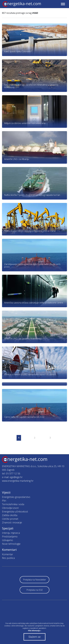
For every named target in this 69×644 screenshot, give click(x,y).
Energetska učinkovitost (15, 512)
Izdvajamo (7, 540)
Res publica (8, 558)
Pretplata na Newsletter (34, 580)
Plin (4, 501)
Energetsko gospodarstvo (16, 497)
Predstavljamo (10, 536)
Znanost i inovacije (12, 522)
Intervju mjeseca (11, 533)
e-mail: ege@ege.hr (12, 477)
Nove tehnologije (11, 544)
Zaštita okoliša (10, 515)
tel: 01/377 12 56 (11, 473)
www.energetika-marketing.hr (18, 481)
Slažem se (34, 637)
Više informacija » (35, 631)
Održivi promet (10, 519)
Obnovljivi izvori (10, 508)
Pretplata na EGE (35, 590)
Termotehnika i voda (13, 504)
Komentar (7, 554)
